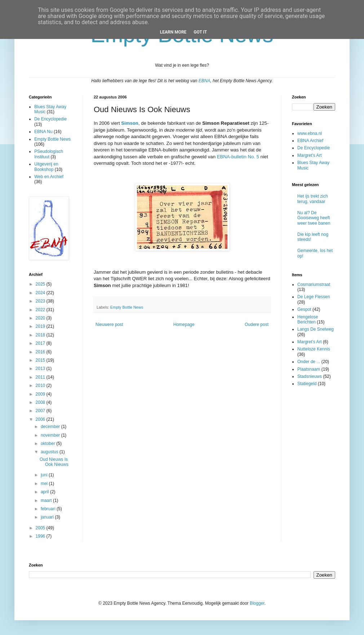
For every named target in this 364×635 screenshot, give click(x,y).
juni (45, 475)
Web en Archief (49, 177)
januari (48, 517)
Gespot (304, 309)
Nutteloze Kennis (314, 349)
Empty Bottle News (127, 307)
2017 (41, 343)
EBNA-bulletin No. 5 (238, 157)
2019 (41, 326)
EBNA (205, 81)
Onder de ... (309, 362)
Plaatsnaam (309, 369)
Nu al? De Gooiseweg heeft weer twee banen (314, 218)
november (51, 435)
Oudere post (257, 325)
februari (49, 509)
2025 (41, 284)
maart (47, 500)
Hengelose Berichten (308, 319)
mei (45, 484)
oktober (48, 444)
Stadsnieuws (310, 376)
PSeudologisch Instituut (49, 154)
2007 (41, 411)
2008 (41, 402)
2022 (41, 310)
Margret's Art (310, 155)
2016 (41, 352)
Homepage (184, 325)
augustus (50, 452)
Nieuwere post (109, 325)
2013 (41, 369)
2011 (41, 377)
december (51, 427)
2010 (41, 385)
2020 (41, 318)
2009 (41, 394)
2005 (41, 528)
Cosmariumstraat (314, 285)
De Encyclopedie (50, 119)
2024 (41, 293)
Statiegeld (307, 384)
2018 (41, 335)
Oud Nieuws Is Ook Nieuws (54, 462)
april (45, 492)
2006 (41, 419)
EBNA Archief (310, 141)
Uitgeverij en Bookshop (46, 167)
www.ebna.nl (310, 133)
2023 (41, 301)
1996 (41, 536)
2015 (41, 360)
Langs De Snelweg (316, 329)
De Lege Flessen (314, 297)
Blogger (257, 603)
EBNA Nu (43, 132)
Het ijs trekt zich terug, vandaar (313, 199)
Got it (200, 32)
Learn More (173, 32)
